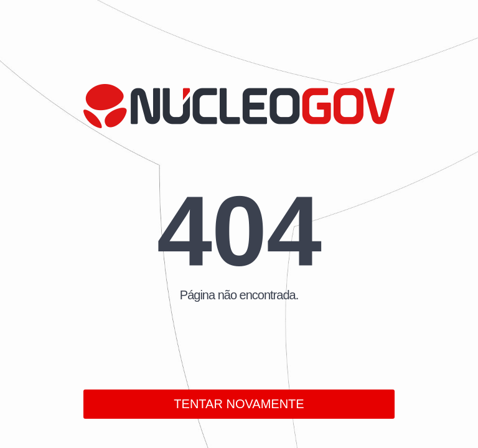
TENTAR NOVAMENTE (239, 404)
